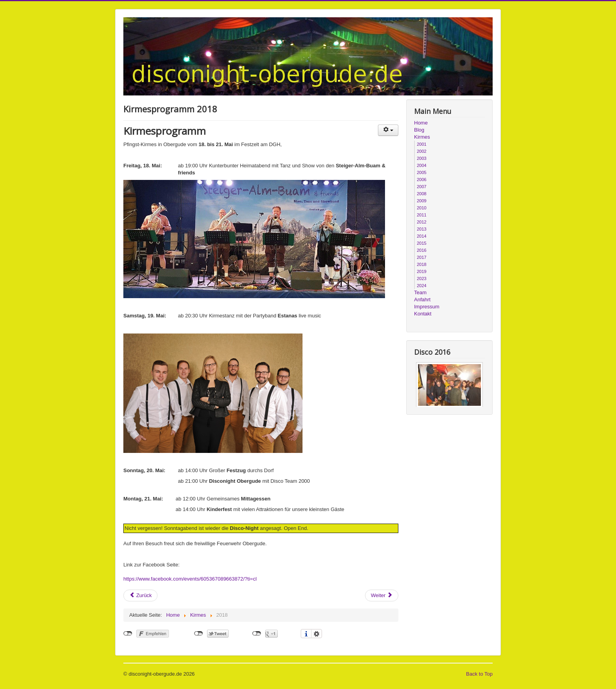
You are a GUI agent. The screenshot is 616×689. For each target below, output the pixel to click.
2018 (422, 264)
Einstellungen (317, 634)
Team (420, 292)
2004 (422, 165)
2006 (422, 180)
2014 (422, 236)
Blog (419, 130)
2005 (422, 172)
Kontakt (423, 314)
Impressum (427, 307)
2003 (422, 158)
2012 (422, 222)
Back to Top (479, 674)
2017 (422, 257)
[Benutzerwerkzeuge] (388, 130)
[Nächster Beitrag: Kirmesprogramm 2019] (382, 596)
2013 (422, 229)
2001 (422, 144)
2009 (422, 201)
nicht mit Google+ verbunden (257, 634)
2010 (422, 208)
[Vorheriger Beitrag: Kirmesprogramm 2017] (140, 596)
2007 (422, 187)
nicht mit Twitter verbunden (199, 634)
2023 (422, 279)
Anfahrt (422, 300)
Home (421, 123)
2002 (422, 151)
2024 (422, 286)
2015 (422, 243)
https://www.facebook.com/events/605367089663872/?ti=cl (190, 579)
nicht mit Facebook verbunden (128, 634)
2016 (422, 250)
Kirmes (422, 137)
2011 (422, 215)
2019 (422, 271)
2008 (422, 194)
